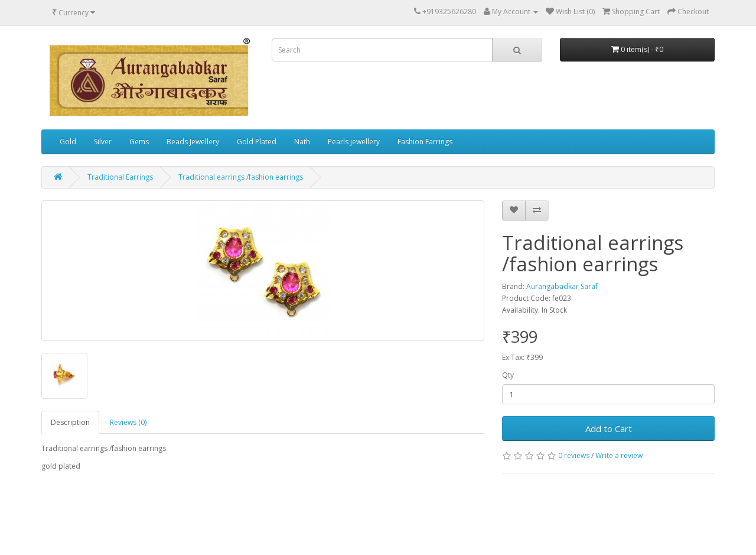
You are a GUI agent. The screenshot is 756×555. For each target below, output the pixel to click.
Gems (139, 142)
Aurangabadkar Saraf (562, 286)
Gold (68, 142)
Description (70, 422)
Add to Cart (609, 429)
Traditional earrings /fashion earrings (241, 177)
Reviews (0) (128, 422)
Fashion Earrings (425, 142)
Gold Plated (257, 142)
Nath (302, 142)
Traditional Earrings (120, 177)
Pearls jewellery (354, 142)
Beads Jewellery (193, 142)
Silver (103, 142)
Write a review (619, 455)
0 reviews (574, 455)
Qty (508, 375)
